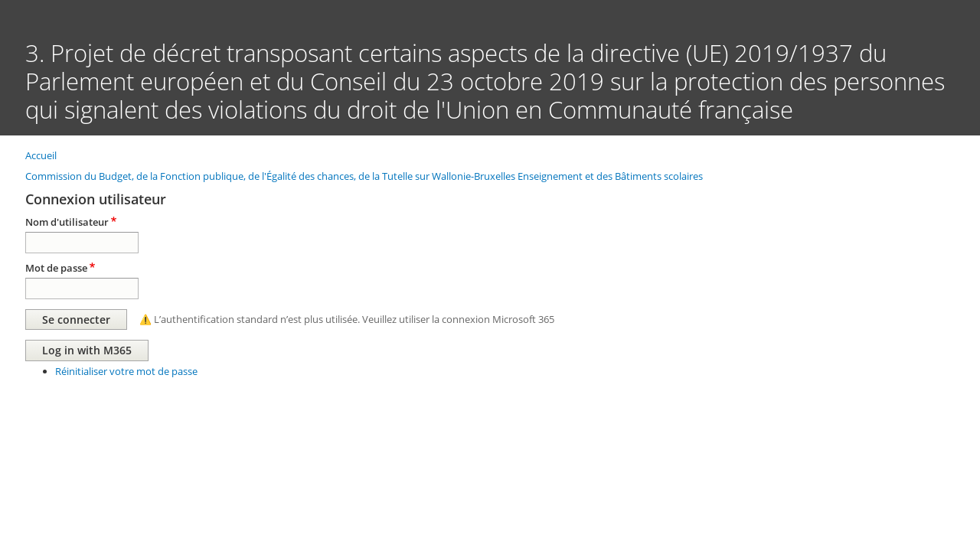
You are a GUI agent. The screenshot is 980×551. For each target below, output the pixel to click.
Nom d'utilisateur (67, 222)
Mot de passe (56, 268)
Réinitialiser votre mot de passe (126, 371)
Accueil (41, 155)
